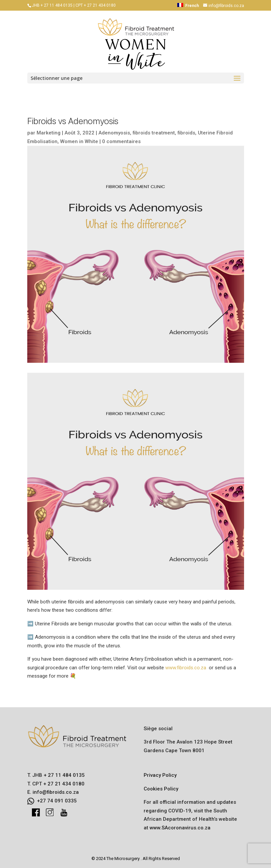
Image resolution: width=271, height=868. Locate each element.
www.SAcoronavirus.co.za (180, 828)
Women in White (79, 141)
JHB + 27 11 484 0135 (52, 5)
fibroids (186, 133)
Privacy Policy (160, 775)
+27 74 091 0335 (57, 801)
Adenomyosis (114, 133)
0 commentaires (121, 141)
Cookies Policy (161, 789)
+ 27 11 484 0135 (64, 775)
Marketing (49, 133)
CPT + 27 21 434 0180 (96, 5)
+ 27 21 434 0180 (63, 784)
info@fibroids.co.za (56, 792)
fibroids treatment (154, 133)
